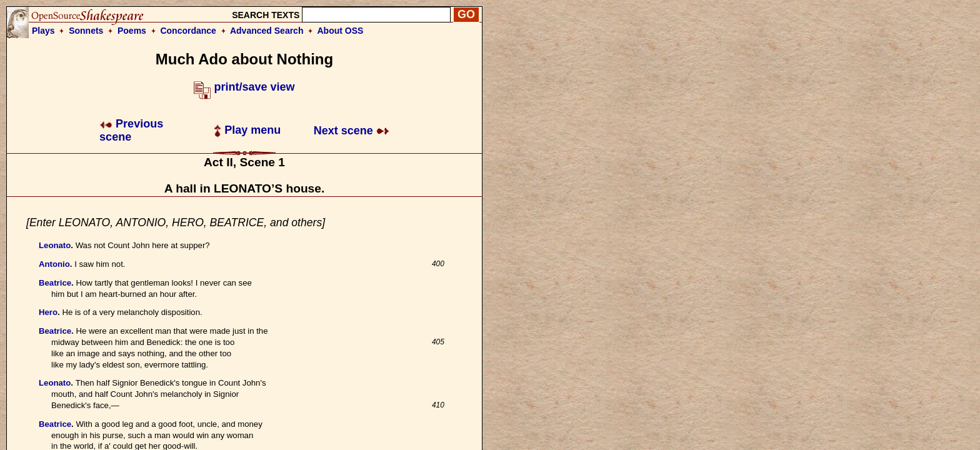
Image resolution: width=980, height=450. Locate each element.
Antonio (54, 264)
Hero (48, 312)
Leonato (55, 245)
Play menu (247, 130)
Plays (43, 31)
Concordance (188, 31)
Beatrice (55, 283)
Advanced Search (267, 31)
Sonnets (86, 31)
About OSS (341, 31)
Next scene (352, 131)
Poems (132, 31)
